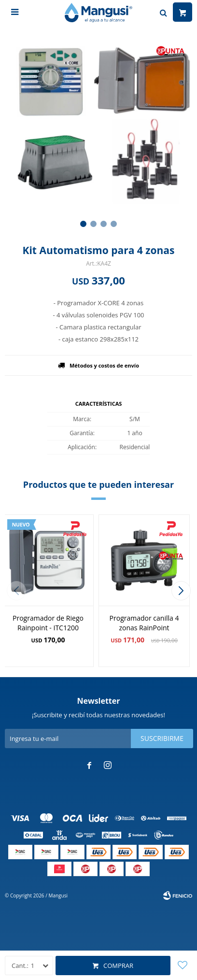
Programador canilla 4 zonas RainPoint (144, 623)
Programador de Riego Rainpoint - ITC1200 (48, 623)
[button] (83, 224)
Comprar (118, 966)
